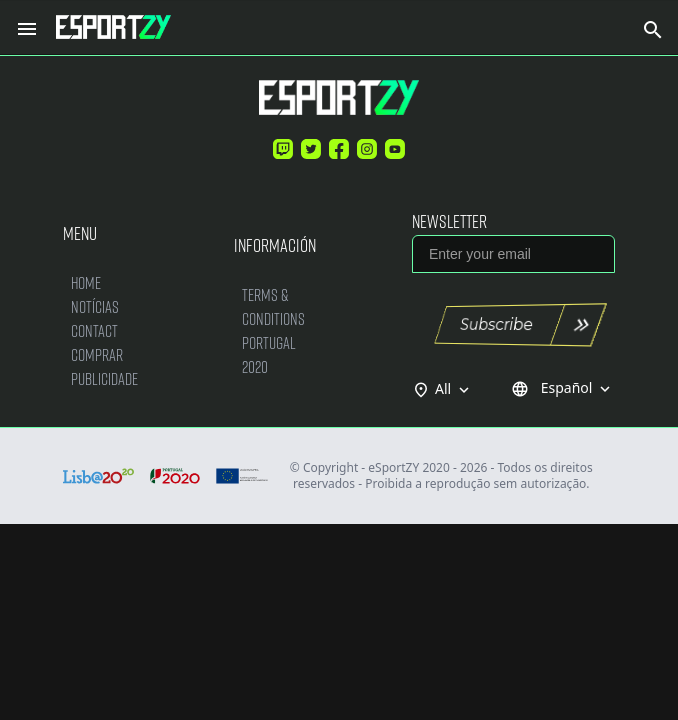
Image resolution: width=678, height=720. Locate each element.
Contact (94, 330)
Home (86, 282)
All (454, 389)
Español (562, 388)
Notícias (95, 306)
